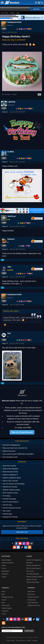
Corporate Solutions (8, 563)
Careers (4, 600)
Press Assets (6, 605)
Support (31, 588)
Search (12, 13)
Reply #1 (5, 112)
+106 (4, 340)
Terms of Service (21, 641)
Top (42, 112)
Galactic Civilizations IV (33, 565)
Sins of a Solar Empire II (34, 568)
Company (5, 588)
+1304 (4, 223)
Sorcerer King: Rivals (33, 582)
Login (18, 13)
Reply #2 (5, 162)
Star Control (30, 571)
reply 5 (16, 311)
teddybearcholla (14, 22)
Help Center (31, 591)
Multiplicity (5, 574)
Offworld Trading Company (34, 577)
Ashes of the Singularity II (34, 560)
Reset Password (33, 603)
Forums (4, 614)
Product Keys (32, 600)
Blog (3, 594)
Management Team (7, 597)
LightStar (11, 102)
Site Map (35, 641)
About (3, 591)
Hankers (11, 239)
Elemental (29, 563)
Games (29, 556)
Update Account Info (34, 605)
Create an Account (33, 597)
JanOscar (12, 216)
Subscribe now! (22, 532)
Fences (4, 568)
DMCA (29, 641)
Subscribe (29, 631)
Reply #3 (5, 226)
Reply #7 (5, 343)
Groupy (4, 577)
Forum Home (5, 13)
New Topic (36, 9)
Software (6, 556)
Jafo (9, 267)
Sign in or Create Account (22, 432)
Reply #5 (5, 277)
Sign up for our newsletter (13, 627)
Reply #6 (5, 305)
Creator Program (7, 608)
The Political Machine (33, 574)
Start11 (4, 565)
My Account (31, 594)
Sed (9, 333)
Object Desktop (6, 560)
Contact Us (5, 611)
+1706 (4, 108)
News (3, 603)
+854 (4, 28)
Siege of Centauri (32, 580)
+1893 (4, 273)
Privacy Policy (11, 641)
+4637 (4, 158)
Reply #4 (5, 249)
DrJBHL (11, 152)
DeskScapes (5, 571)
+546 (4, 245)
